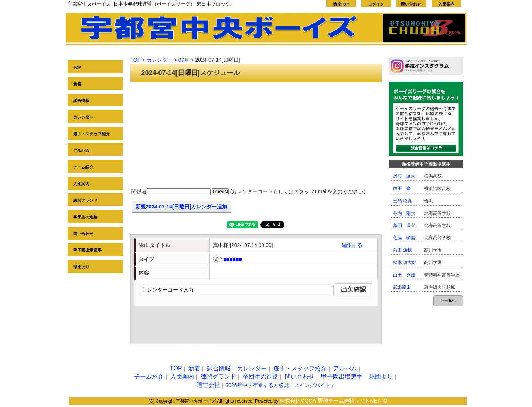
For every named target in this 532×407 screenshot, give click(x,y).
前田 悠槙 (403, 250)
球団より (81, 267)
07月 (184, 60)
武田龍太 (402, 287)
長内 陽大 (404, 213)
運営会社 (208, 385)
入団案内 (446, 4)
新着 (77, 84)
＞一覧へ (448, 300)
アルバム (81, 150)
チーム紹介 (83, 167)
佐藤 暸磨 (404, 238)
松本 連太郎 (405, 262)
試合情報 (81, 101)
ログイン (376, 4)
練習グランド (85, 200)
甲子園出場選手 (87, 250)
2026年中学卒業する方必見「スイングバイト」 (280, 385)
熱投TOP (341, 4)
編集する (352, 245)
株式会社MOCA (298, 401)
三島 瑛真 (403, 201)
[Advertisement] (256, 136)
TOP (77, 67)
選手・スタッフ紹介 (91, 134)
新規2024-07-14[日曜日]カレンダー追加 (182, 207)
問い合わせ (411, 4)
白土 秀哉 (404, 275)
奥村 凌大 (404, 176)
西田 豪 (402, 189)
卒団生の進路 (85, 217)
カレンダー (83, 117)
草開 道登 (404, 225)
